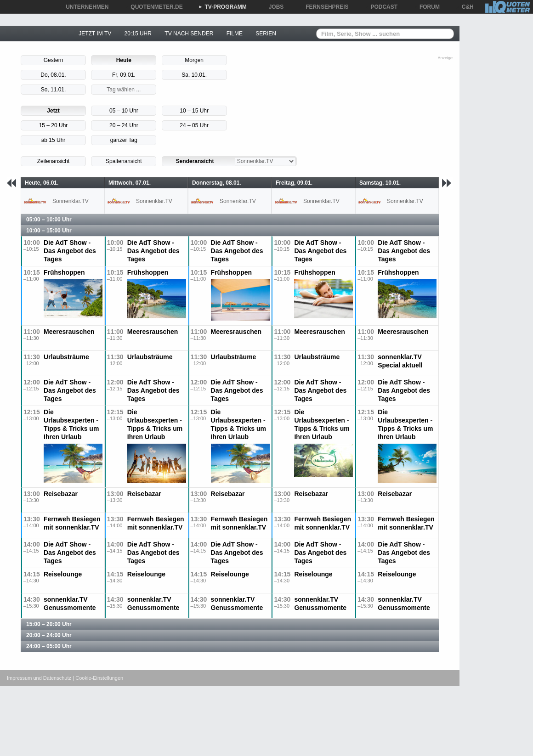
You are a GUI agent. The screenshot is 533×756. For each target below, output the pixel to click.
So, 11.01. (54, 90)
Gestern (54, 60)
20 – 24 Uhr (124, 125)
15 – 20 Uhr (54, 125)
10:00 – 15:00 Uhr (49, 231)
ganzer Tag (124, 140)
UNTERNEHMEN (84, 7)
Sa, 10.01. (194, 75)
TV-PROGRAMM (223, 7)
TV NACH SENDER (189, 34)
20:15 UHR (138, 34)
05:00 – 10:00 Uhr (49, 220)
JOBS (273, 7)
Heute (124, 60)
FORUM (426, 7)
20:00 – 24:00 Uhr (49, 635)
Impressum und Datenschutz (39, 678)
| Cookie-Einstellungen (98, 678)
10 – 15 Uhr (194, 111)
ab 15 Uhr (54, 140)
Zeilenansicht (54, 161)
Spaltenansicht (124, 161)
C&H (465, 7)
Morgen (194, 60)
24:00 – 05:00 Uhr (49, 646)
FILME (235, 34)
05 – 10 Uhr (124, 111)
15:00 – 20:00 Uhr (49, 624)
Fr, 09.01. (124, 75)
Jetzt (53, 111)
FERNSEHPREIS (324, 7)
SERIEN (266, 34)
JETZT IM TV (95, 34)
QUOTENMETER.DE (153, 7)
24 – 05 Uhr (194, 125)
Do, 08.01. (53, 75)
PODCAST (381, 7)
